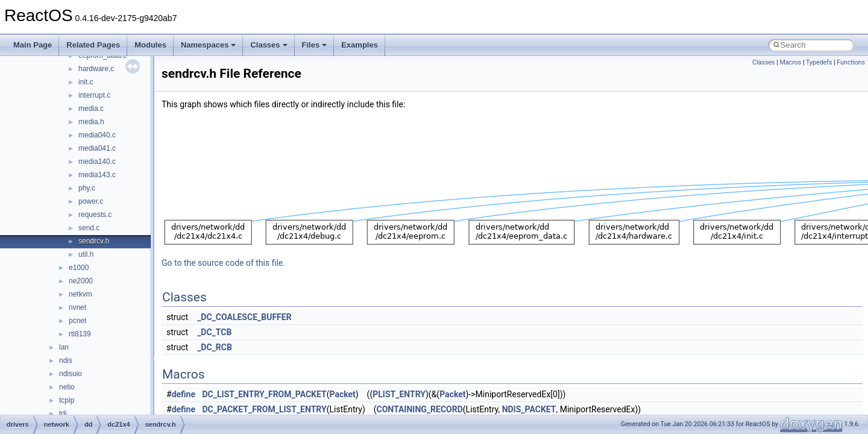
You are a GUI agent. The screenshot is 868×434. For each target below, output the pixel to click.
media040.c (97, 135)
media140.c (97, 162)
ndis (66, 360)
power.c (91, 201)
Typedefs (819, 62)
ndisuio (71, 374)
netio (67, 387)
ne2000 (81, 281)
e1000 (79, 268)
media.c (91, 108)
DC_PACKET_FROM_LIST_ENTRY (265, 409)
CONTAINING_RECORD (420, 409)
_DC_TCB (214, 332)
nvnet (77, 307)
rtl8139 (80, 334)
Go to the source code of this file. (223, 263)
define (184, 394)
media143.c (97, 175)
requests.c (95, 215)
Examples (360, 45)
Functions (851, 62)
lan (64, 347)
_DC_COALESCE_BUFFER (244, 317)
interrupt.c (94, 95)
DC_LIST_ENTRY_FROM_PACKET (265, 394)
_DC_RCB (215, 347)
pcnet (77, 321)
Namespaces (209, 45)
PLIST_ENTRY (399, 394)
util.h (86, 254)
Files (315, 45)
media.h (91, 122)
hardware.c (96, 69)
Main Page (33, 45)
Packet (342, 394)
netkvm (80, 294)
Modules (150, 45)
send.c (89, 228)
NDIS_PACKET (529, 409)
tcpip (67, 400)
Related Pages (93, 45)
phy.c (87, 188)
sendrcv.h (94, 241)
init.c (86, 82)
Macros (790, 62)
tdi (63, 414)
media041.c (97, 148)
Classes (269, 45)
